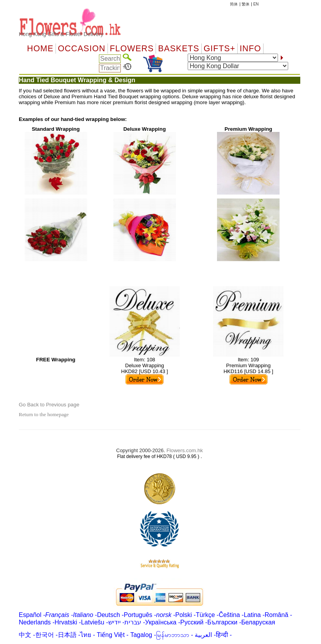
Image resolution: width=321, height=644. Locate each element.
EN (256, 4)
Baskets (178, 49)
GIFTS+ (220, 49)
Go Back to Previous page (49, 405)
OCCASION (82, 49)
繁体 (246, 4)
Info (250, 49)
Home (40, 49)
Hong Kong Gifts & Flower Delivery (61, 34)
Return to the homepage (44, 414)
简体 (234, 4)
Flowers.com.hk (185, 450)
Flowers (132, 49)
